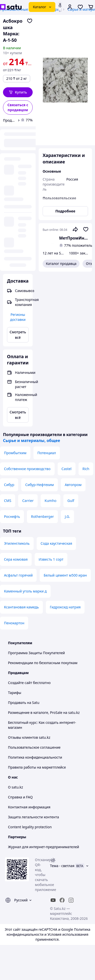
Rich (86, 469)
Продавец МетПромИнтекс (9, 120)
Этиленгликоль (17, 543)
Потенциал (47, 453)
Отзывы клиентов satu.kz (29, 737)
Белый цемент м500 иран (65, 575)
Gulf (71, 501)
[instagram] (71, 900)
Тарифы (15, 693)
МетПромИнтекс (74, 238)
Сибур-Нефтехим (39, 485)
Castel (67, 469)
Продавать (17, 703)
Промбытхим (15, 453)
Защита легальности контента (33, 817)
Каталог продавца (61, 264)
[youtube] (53, 900)
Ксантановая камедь (21, 607)
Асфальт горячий (18, 575)
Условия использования (68, 934)
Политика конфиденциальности (35, 757)
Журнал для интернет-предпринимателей (44, 847)
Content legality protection (30, 827)
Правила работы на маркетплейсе (37, 767)
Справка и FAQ (20, 797)
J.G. (67, 516)
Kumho (51, 501)
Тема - (62, 866)
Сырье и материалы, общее (32, 441)
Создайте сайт (20, 683)
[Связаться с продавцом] (18, 107)
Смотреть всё (18, 335)
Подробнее (65, 211)
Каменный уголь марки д (25, 591)
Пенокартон (14, 623)
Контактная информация (29, 807)
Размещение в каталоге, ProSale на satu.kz (44, 712)
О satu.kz (15, 787)
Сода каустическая (56, 543)
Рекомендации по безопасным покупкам (43, 663)
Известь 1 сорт (51, 559)
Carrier (28, 501)
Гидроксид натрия (65, 607)
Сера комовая (16, 559)
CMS (8, 501)
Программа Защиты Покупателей (36, 653)
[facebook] (62, 900)
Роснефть (12, 516)
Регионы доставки (18, 317)
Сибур (9, 485)
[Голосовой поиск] (60, 5)
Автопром (73, 485)
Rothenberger (42, 516)
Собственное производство (27, 469)
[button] (18, 92)
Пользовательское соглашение (34, 747)
